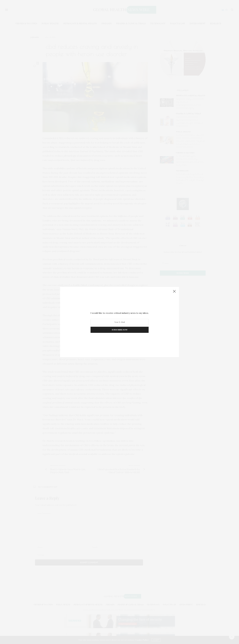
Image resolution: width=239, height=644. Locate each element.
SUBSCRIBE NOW (120, 330)
